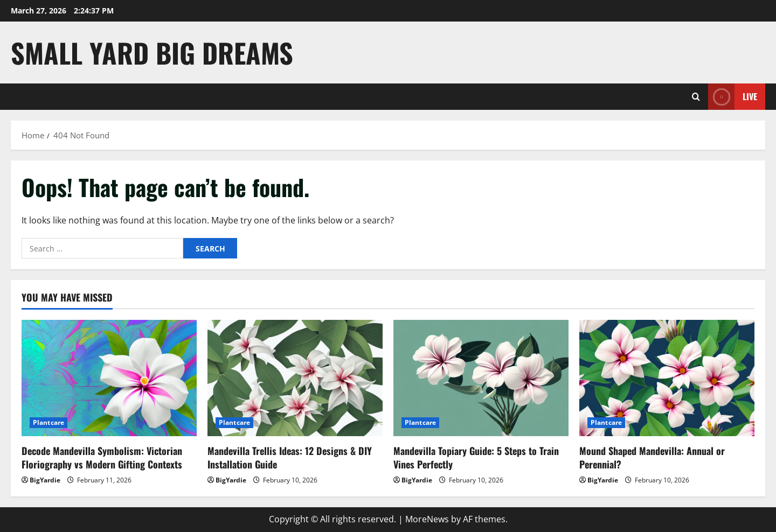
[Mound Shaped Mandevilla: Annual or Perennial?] (667, 378)
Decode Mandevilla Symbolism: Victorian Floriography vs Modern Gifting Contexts (102, 457)
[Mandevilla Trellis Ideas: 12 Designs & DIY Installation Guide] (295, 378)
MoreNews (427, 519)
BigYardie (45, 480)
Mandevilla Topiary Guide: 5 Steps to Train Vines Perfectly (476, 457)
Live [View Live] (733, 97)
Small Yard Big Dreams (152, 52)
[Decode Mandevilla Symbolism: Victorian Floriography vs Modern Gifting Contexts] (109, 378)
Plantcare (48, 422)
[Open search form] (696, 97)
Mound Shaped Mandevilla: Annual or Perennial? (652, 457)
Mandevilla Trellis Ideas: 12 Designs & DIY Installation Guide (290, 457)
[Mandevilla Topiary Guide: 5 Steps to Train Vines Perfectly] (481, 378)
